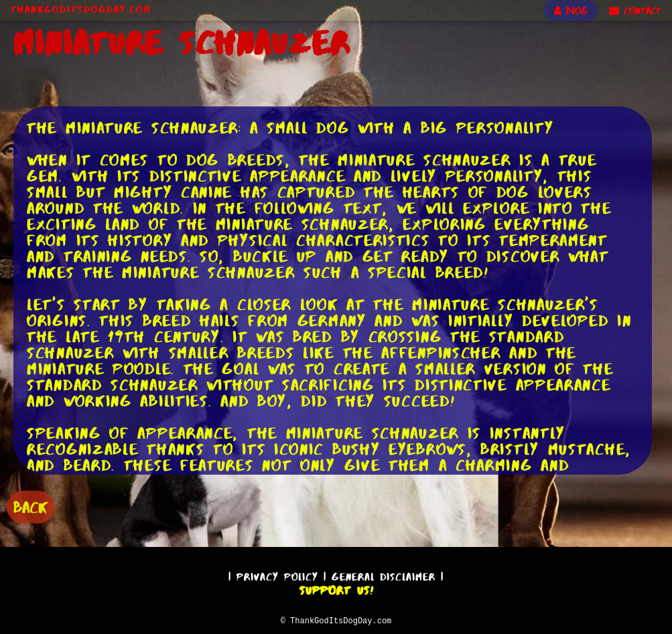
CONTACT (635, 11)
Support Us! (336, 588)
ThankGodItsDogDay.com (81, 9)
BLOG (571, 11)
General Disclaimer (384, 575)
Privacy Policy (277, 575)
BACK (30, 506)
